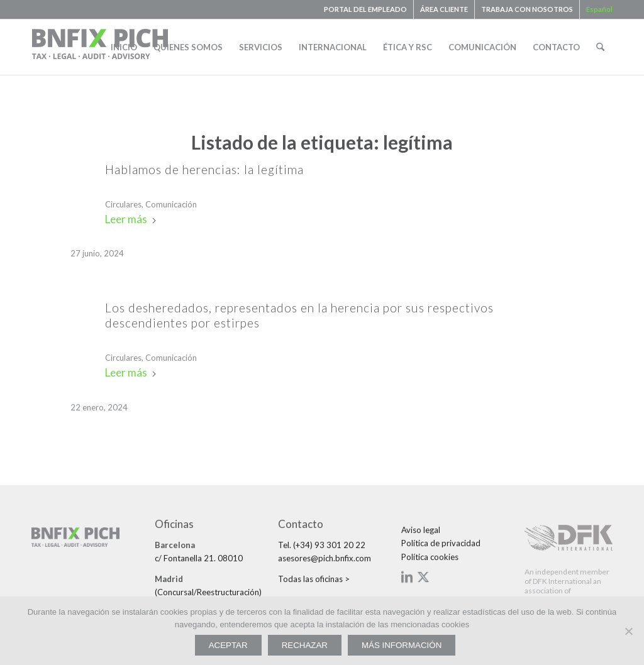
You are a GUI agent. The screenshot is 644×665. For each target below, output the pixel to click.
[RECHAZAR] (628, 631)
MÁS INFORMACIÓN (402, 645)
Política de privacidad (441, 543)
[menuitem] (366, 9)
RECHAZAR (305, 645)
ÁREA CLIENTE (444, 9)
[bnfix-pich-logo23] (101, 47)
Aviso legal (421, 530)
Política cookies (430, 557)
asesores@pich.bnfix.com (325, 558)
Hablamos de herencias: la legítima (204, 169)
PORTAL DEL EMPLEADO (365, 9)
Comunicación (171, 204)
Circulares (123, 204)
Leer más (131, 219)
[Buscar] (600, 47)
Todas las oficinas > (314, 579)
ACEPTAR (228, 645)
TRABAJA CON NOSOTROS (527, 9)
